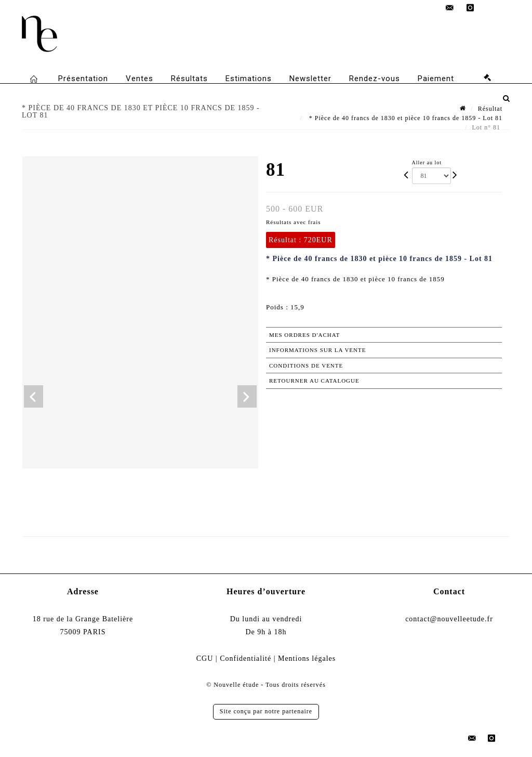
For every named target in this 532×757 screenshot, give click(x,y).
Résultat (490, 109)
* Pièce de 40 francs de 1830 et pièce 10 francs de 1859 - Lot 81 (405, 118)
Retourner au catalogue (314, 381)
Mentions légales (307, 658)
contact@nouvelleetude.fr (449, 619)
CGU (205, 658)
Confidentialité (245, 658)
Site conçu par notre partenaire (266, 711)
